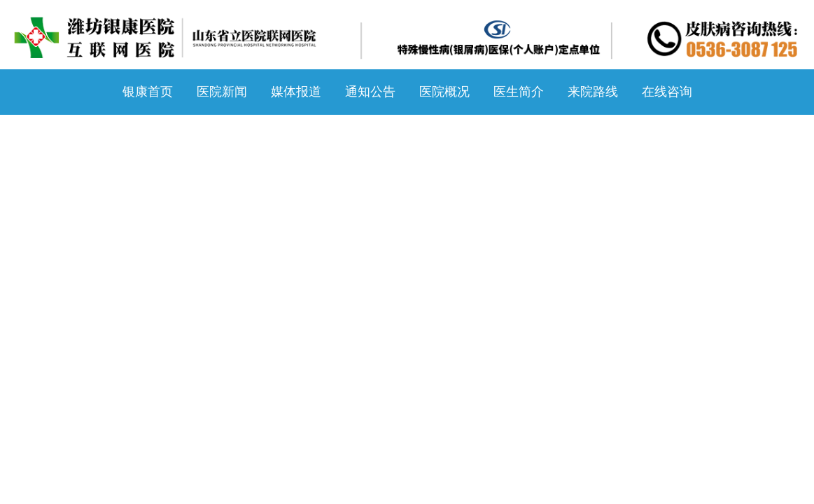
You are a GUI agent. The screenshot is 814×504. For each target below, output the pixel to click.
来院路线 (593, 92)
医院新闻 (222, 92)
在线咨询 (667, 92)
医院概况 (444, 92)
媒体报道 (296, 92)
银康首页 (148, 92)
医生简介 (519, 92)
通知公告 (370, 92)
